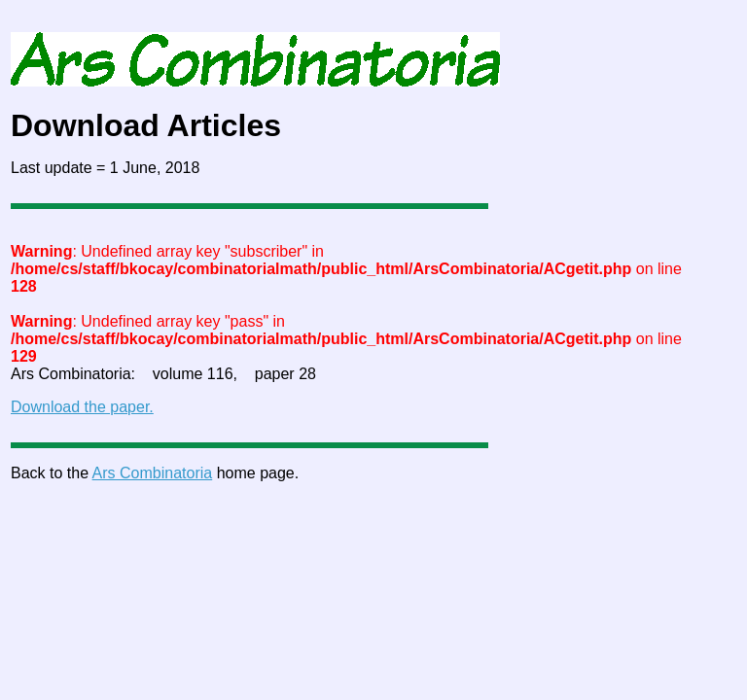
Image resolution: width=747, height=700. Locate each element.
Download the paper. (82, 407)
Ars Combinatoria (153, 473)
